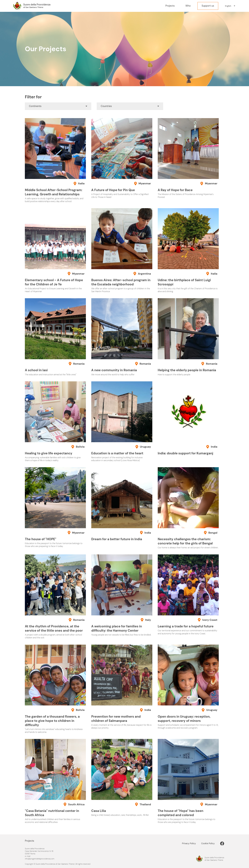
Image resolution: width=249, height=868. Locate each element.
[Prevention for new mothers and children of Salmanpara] (122, 687)
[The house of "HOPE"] (55, 507)
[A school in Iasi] (55, 337)
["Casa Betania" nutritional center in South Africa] (55, 781)
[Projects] (170, 6)
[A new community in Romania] (122, 337)
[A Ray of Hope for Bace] (188, 158)
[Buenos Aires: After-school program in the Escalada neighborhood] (122, 250)
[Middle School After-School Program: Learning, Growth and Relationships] (55, 160)
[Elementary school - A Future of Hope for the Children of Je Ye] (55, 250)
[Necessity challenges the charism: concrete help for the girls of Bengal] (188, 508)
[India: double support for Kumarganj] (188, 418)
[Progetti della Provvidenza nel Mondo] (32, 6)
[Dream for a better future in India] (122, 504)
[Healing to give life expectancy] (55, 422)
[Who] (188, 6)
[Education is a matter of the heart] (122, 422)
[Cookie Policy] (211, 843)
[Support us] (208, 6)
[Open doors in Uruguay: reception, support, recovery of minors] (188, 687)
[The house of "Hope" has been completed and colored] (188, 781)
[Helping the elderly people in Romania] (188, 337)
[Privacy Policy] (192, 843)
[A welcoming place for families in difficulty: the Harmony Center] (122, 595)
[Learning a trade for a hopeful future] (188, 595)
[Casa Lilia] (122, 778)
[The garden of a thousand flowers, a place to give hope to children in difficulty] (55, 689)
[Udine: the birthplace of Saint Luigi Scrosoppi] (188, 250)
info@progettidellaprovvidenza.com (40, 859)
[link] (222, 843)
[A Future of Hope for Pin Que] (122, 158)
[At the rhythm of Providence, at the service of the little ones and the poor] (55, 597)
